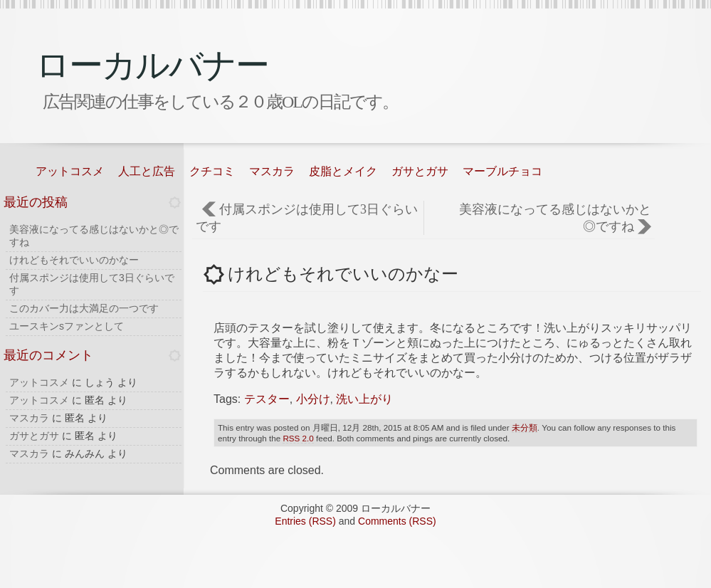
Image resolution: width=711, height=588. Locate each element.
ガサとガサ (420, 171)
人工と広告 (147, 171)
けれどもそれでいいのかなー (74, 260)
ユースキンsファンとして (67, 326)
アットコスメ (70, 171)
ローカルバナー (152, 65)
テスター (267, 399)
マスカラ (272, 171)
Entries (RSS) (305, 521)
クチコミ (212, 171)
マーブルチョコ (502, 171)
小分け (313, 399)
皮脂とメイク (343, 171)
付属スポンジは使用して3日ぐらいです (307, 218)
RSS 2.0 (298, 438)
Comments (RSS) (397, 521)
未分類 (525, 427)
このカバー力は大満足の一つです (84, 308)
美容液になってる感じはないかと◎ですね (555, 218)
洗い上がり (364, 399)
